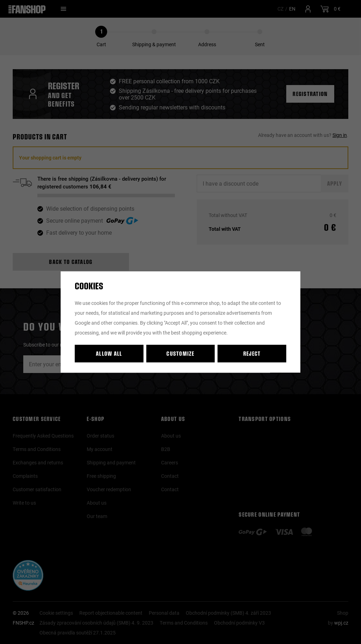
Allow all (109, 353)
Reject (252, 353)
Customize (180, 353)
